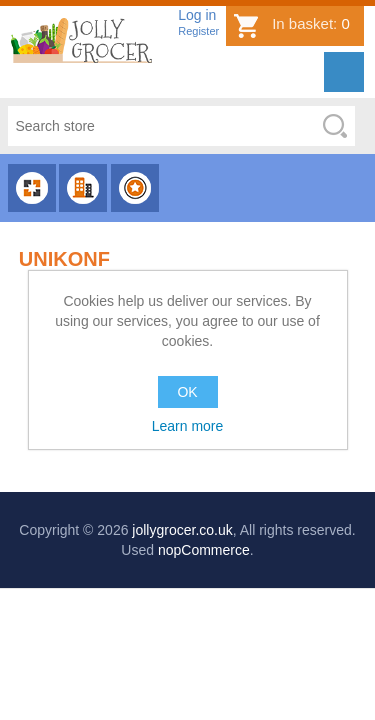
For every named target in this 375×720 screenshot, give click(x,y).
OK (187, 392)
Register (198, 31)
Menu (344, 72)
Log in (197, 15)
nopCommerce (204, 550)
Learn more (188, 426)
